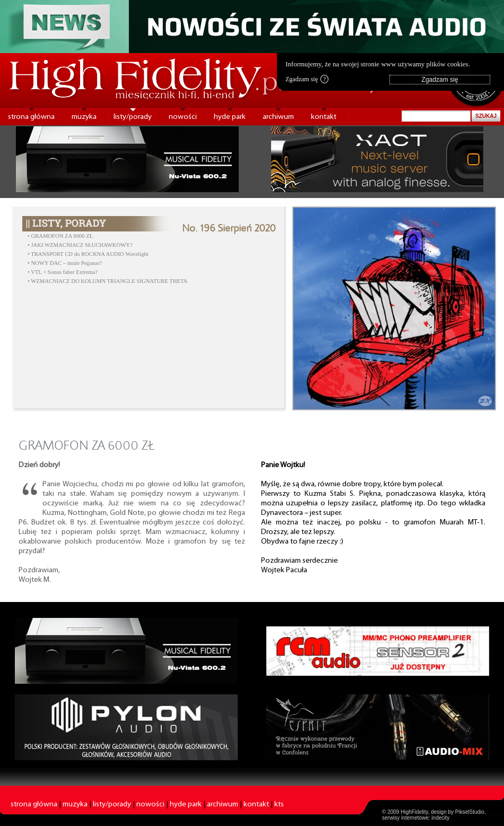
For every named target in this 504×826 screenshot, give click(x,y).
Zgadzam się (307, 79)
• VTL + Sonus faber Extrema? (63, 272)
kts (279, 805)
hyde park (230, 117)
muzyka (84, 117)
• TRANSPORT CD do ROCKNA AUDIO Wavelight (88, 254)
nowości (183, 117)
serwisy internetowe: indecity (416, 818)
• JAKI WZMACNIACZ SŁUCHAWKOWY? (80, 245)
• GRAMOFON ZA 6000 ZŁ (60, 236)
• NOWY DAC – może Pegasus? (65, 263)
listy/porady (133, 117)
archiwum (278, 117)
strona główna (31, 117)
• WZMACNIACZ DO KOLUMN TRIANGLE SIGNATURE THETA (107, 281)
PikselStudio (470, 812)
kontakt (324, 117)
